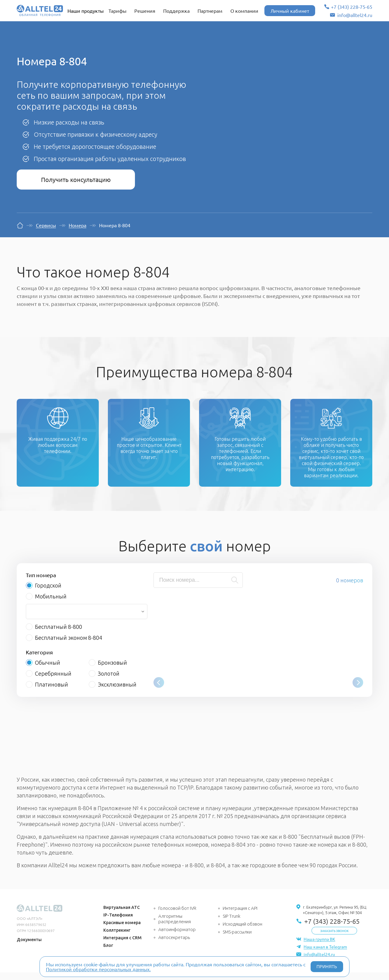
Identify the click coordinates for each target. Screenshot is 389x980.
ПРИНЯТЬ (327, 967)
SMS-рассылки (237, 939)
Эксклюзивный (117, 692)
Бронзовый (112, 670)
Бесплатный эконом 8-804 (69, 645)
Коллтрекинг (117, 938)
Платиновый (52, 692)
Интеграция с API (240, 916)
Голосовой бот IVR (177, 916)
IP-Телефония (118, 923)
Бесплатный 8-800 (59, 634)
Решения (145, 11)
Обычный (48, 670)
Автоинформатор (177, 937)
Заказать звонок (334, 938)
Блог (108, 953)
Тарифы (117, 11)
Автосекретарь (174, 945)
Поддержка (176, 11)
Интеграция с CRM (122, 945)
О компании (244, 11)
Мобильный (51, 604)
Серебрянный (53, 681)
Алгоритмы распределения (175, 926)
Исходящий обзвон (243, 932)
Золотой (109, 681)
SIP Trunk (232, 924)
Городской (48, 593)
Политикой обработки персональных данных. (98, 969)
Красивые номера (122, 930)
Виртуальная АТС (122, 915)
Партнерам (210, 11)
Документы (29, 947)
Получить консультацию (76, 179)
